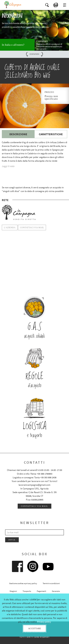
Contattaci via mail (34, 506)
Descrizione (18, 134)
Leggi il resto (8, 166)
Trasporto (27, 591)
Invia (12, 540)
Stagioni (13, 591)
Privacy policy (44, 622)
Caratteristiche (51, 134)
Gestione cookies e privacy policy (23, 583)
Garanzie (56, 591)
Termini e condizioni (51, 583)
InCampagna (13, 5)
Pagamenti (41, 591)
